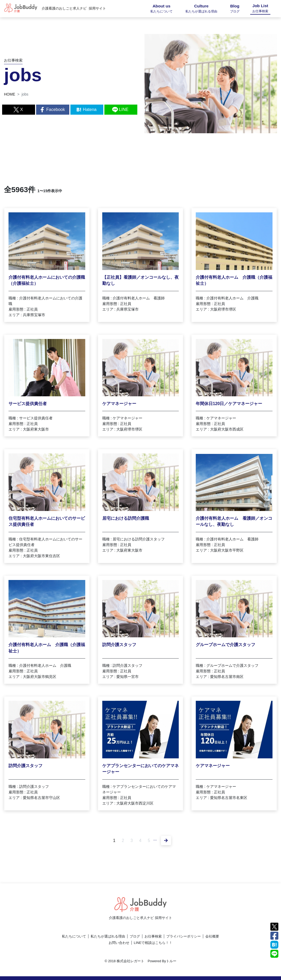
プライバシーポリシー (184, 936)
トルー (171, 961)
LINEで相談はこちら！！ (153, 943)
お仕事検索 (153, 936)
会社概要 (212, 936)
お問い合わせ (119, 943)
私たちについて (74, 936)
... (155, 839)
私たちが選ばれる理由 (108, 936)
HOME (10, 94)
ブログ (135, 936)
